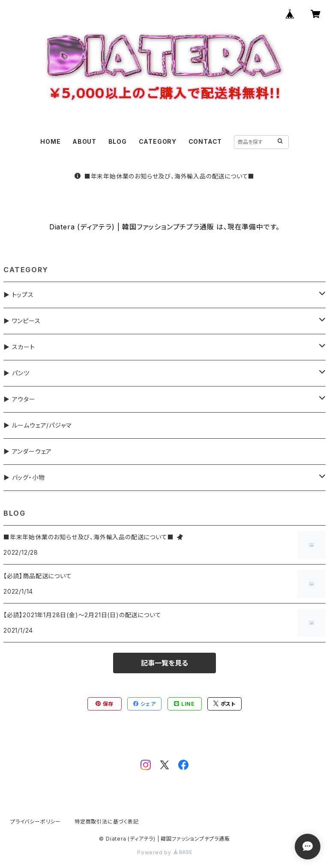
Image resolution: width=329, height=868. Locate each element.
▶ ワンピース (22, 321)
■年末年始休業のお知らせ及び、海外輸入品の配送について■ (164, 176)
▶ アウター (19, 399)
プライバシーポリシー (36, 822)
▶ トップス (19, 295)
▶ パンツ (16, 373)
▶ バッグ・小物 (24, 477)
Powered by (164, 852)
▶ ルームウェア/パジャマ (37, 425)
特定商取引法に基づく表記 (107, 822)
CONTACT (205, 141)
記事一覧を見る (164, 663)
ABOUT (84, 141)
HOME (50, 141)
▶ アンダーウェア (28, 451)
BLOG (118, 141)
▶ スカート (19, 347)
